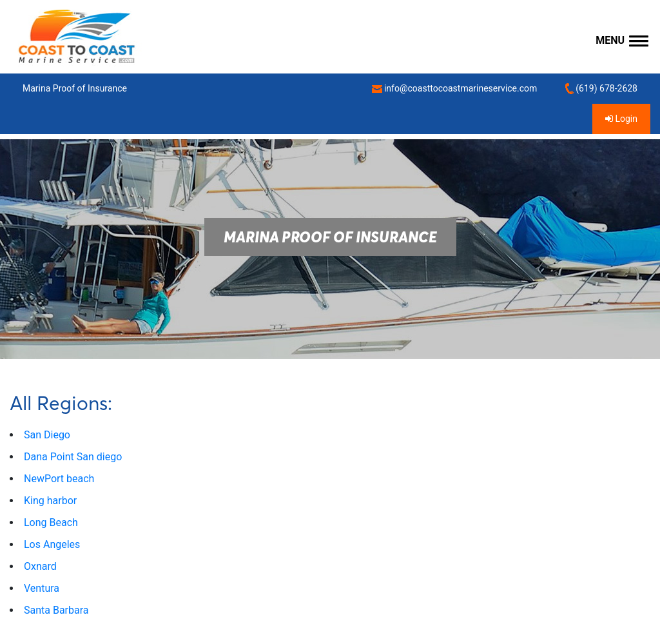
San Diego (47, 435)
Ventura (42, 588)
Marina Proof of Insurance (75, 88)
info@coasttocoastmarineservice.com (454, 89)
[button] (622, 41)
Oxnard (40, 566)
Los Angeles (52, 544)
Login (621, 119)
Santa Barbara (56, 610)
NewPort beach (59, 479)
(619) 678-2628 (601, 89)
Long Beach (51, 522)
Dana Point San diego (73, 457)
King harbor (50, 501)
